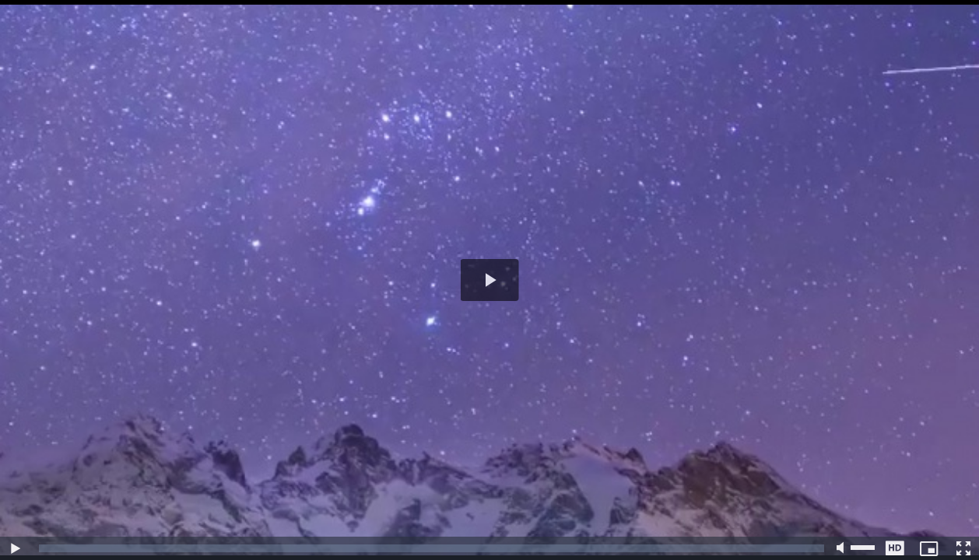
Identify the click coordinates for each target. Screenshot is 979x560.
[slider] (432, 548)
